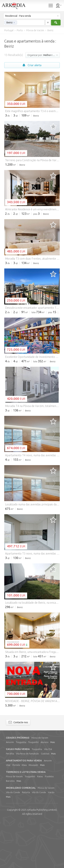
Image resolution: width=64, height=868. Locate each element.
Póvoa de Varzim (40, 785)
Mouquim (33, 812)
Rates (40, 823)
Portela (16, 812)
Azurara (44, 789)
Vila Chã (48, 796)
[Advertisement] (32, 191)
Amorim (10, 789)
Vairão (51, 839)
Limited (42, 857)
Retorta (26, 839)
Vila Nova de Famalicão (27, 800)
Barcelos (10, 828)
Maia (24, 812)
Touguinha (21, 789)
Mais (53, 789)
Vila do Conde (13, 839)
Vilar (8, 812)
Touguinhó (33, 789)
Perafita (10, 800)
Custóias (45, 800)
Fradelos (49, 823)
